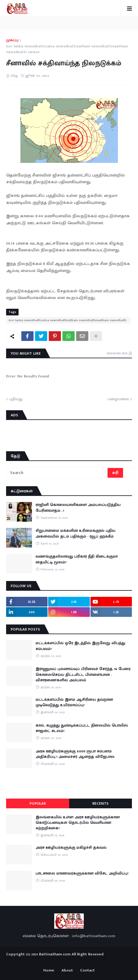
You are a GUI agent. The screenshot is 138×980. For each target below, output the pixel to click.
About (67, 971)
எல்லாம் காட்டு (119, 353)
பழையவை (118, 399)
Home (49, 971)
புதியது (16, 399)
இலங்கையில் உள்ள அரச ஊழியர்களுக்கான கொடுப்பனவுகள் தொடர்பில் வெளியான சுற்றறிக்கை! (78, 823)
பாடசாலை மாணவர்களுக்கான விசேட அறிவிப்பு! (82, 873)
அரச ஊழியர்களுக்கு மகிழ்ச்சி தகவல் (71, 848)
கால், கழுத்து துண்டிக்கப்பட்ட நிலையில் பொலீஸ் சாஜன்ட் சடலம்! (82, 728)
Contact (87, 971)
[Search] (57, 473)
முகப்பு (12, 40)
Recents (100, 803)
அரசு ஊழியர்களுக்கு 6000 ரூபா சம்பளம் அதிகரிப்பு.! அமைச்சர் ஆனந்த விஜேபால (75, 754)
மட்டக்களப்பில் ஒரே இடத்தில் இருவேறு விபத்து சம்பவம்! (80, 646)
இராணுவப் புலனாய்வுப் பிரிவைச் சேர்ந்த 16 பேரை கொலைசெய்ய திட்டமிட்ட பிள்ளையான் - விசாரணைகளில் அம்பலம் (83, 674)
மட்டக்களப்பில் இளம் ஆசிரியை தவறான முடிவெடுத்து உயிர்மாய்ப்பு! (74, 702)
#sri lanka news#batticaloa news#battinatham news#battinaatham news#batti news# (67, 49)
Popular (38, 803)
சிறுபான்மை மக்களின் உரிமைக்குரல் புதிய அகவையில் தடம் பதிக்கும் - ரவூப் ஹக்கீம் (76, 533)
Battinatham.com (55, 954)
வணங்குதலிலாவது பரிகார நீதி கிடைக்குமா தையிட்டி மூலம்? (77, 559)
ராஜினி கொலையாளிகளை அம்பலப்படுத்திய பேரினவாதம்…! (78, 507)
